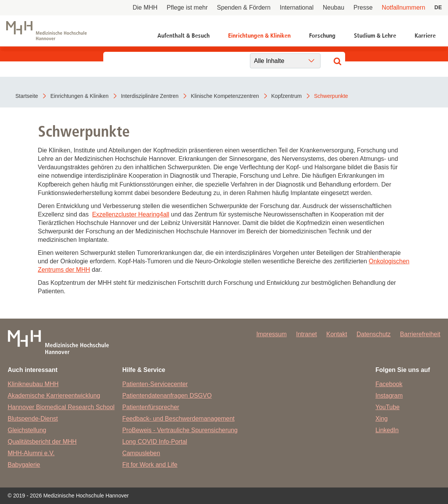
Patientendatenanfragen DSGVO (167, 396)
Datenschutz (374, 334)
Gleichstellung (27, 430)
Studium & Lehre (375, 36)
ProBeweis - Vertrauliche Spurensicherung (180, 430)
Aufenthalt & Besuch (183, 36)
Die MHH (145, 7)
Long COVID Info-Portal (155, 442)
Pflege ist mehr (187, 7)
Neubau (334, 7)
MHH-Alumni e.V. (31, 453)
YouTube (388, 407)
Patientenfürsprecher (151, 407)
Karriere (425, 36)
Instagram (389, 396)
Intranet (306, 334)
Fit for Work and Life (150, 465)
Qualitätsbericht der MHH (42, 442)
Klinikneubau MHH (33, 384)
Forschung (322, 36)
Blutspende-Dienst (33, 419)
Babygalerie (24, 465)
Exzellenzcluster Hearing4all (131, 214)
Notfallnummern (404, 7)
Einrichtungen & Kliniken (259, 36)
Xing (382, 419)
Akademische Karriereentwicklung (54, 396)
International (297, 7)
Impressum (272, 334)
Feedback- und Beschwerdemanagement (178, 419)
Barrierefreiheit (420, 334)
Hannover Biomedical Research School (61, 407)
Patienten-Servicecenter (155, 384)
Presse (363, 7)
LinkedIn (387, 430)
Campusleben (141, 453)
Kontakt (337, 334)
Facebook (389, 384)
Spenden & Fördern (244, 7)
